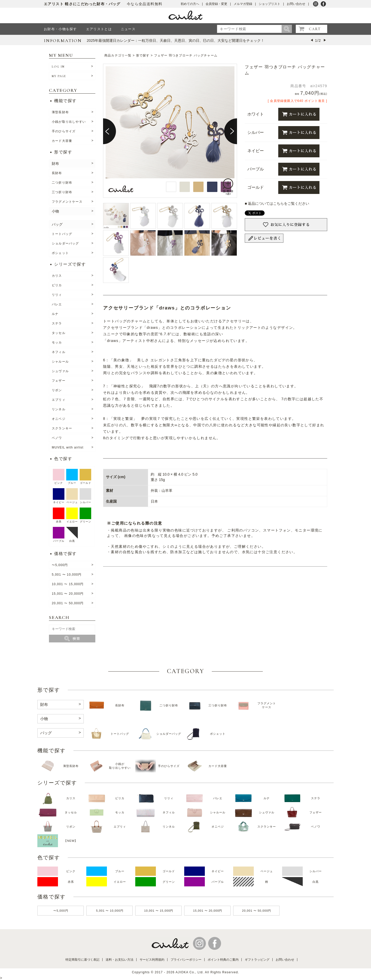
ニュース (128, 29)
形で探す (143, 55)
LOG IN (58, 67)
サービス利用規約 (152, 960)
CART (315, 29)
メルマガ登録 (243, 4)
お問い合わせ (296, 4)
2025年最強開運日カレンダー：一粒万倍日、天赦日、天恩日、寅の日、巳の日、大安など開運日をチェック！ (176, 40)
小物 (55, 211)
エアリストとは (99, 29)
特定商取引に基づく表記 (82, 960)
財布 (55, 164)
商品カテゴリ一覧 (118, 55)
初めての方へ (190, 4)
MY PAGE (59, 76)
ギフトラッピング (257, 960)
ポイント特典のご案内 (223, 960)
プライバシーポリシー (186, 960)
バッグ (57, 224)
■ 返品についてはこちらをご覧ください (277, 203)
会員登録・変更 (216, 4)
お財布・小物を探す (60, 29)
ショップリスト (269, 4)
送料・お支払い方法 (120, 960)
